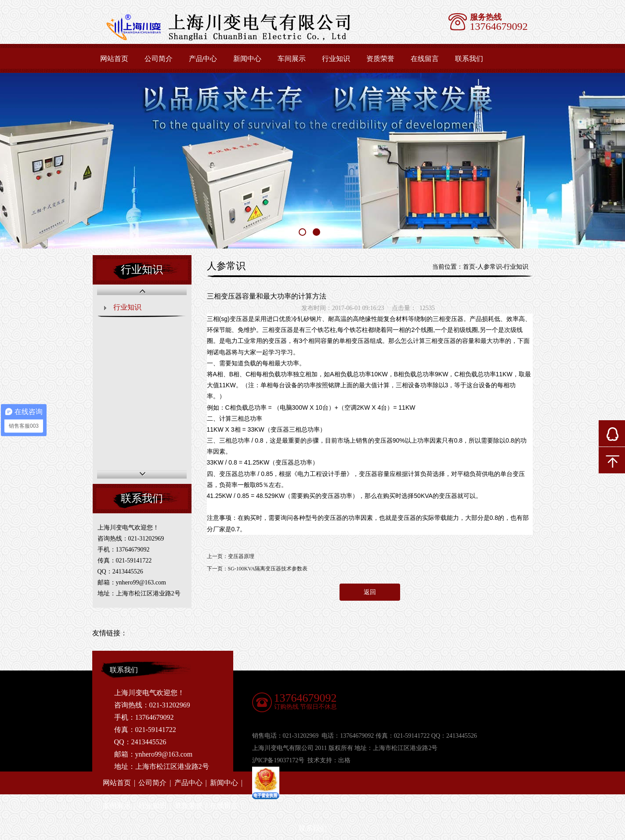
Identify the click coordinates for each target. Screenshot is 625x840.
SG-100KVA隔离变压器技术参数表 (268, 569)
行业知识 (336, 59)
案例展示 (117, 806)
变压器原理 (241, 556)
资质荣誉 (380, 59)
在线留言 (425, 59)
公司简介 (159, 59)
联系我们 (469, 59)
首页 (469, 267)
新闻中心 (247, 59)
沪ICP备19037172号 (278, 760)
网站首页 (114, 59)
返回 (370, 592)
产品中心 (203, 59)
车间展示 (292, 59)
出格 (344, 760)
